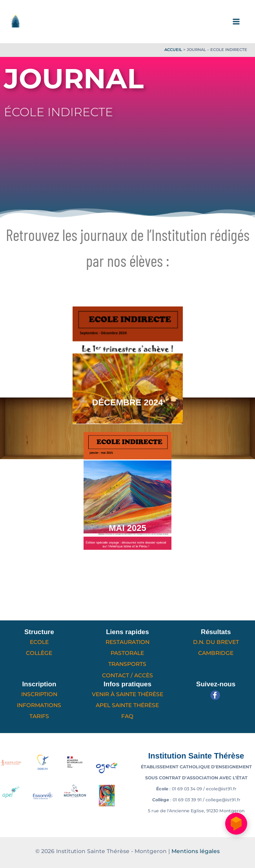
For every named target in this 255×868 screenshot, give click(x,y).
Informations (39, 705)
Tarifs (39, 716)
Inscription (39, 694)
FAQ (127, 716)
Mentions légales (196, 851)
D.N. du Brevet (216, 642)
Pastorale (127, 653)
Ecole (39, 642)
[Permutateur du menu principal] (237, 22)
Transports (127, 664)
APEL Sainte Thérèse (127, 705)
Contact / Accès (127, 675)
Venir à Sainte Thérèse (127, 694)
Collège (39, 653)
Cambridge (216, 653)
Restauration (127, 642)
